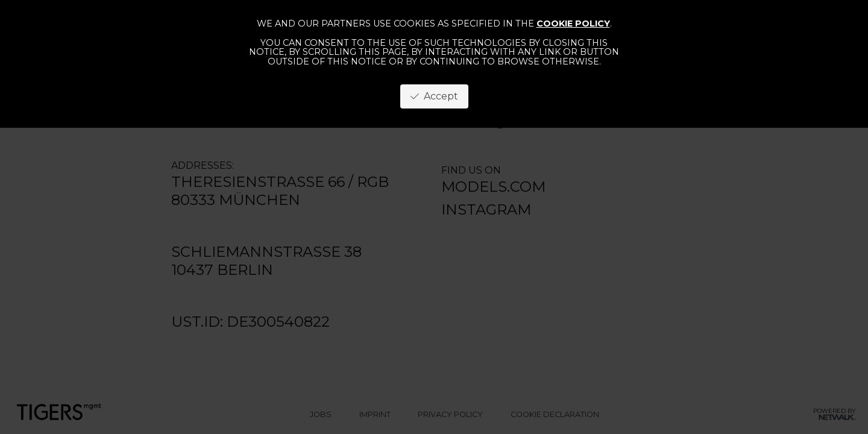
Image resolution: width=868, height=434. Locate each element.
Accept (434, 96)
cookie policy (573, 24)
